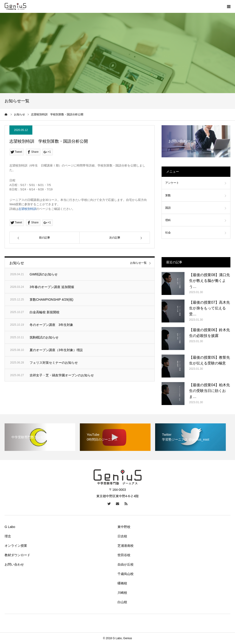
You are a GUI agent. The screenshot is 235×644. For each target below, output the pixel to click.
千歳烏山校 (126, 574)
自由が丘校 (126, 564)
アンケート (172, 183)
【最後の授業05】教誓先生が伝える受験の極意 (210, 360)
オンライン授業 (16, 546)
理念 (8, 536)
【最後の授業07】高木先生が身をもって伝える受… (210, 308)
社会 (168, 233)
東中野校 (124, 527)
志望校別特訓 (27, 209)
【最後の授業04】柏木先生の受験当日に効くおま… (210, 391)
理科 (168, 220)
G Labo (10, 527)
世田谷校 (124, 555)
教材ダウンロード (17, 555)
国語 (168, 208)
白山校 (122, 602)
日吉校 (122, 536)
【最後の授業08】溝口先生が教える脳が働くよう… (210, 281)
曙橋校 (122, 583)
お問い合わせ (14, 564)
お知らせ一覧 (138, 263)
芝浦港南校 (126, 546)
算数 (168, 195)
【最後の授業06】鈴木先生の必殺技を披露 (210, 333)
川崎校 (122, 593)
